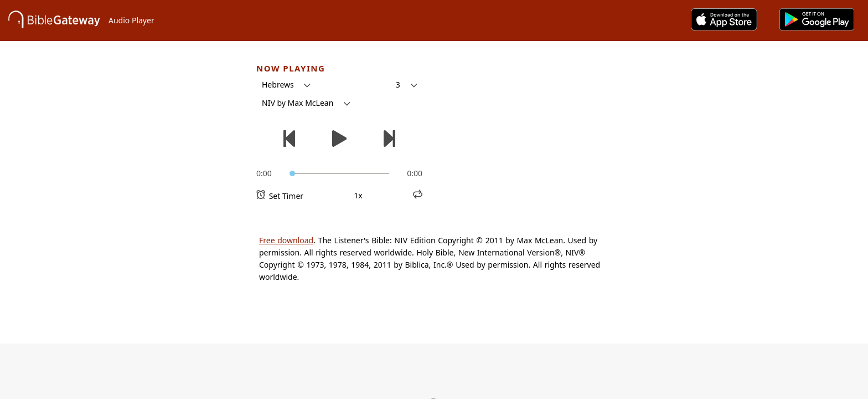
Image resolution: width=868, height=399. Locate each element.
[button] (286, 85)
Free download (286, 240)
